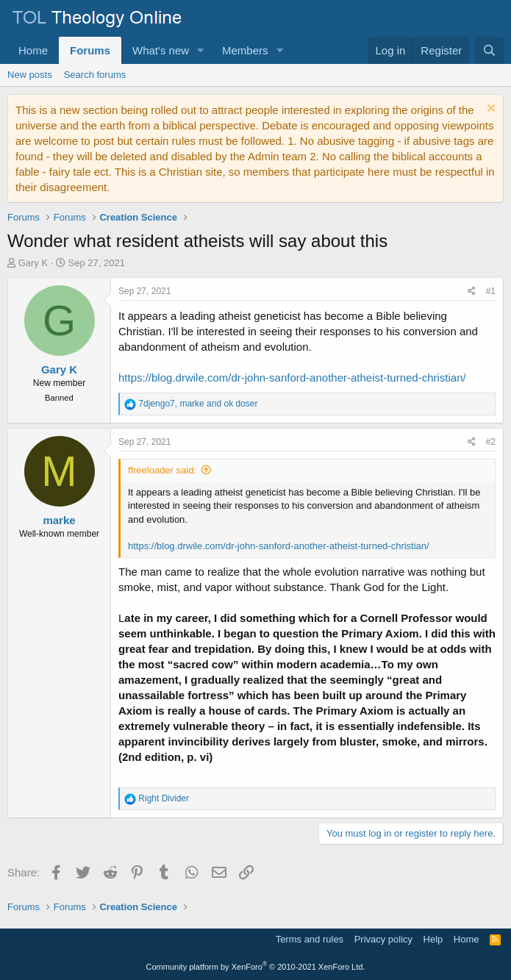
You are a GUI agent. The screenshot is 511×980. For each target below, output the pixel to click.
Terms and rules (310, 939)
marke (59, 520)
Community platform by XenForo (256, 967)
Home (33, 50)
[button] (201, 50)
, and (198, 404)
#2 (491, 442)
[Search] (489, 50)
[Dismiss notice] (489, 110)
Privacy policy (383, 939)
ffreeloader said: (162, 470)
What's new (161, 50)
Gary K (33, 263)
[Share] (472, 292)
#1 (491, 291)
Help (433, 939)
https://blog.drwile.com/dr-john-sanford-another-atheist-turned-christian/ (292, 378)
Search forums (95, 75)
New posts (30, 75)
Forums (90, 50)
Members (245, 50)
